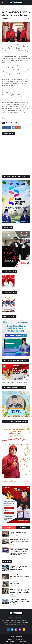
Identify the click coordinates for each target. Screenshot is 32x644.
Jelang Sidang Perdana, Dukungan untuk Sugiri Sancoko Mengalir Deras (20, 576)
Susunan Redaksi (20, 640)
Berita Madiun (10, 9)
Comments (23, 528)
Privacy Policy (22, 641)
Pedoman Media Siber (12, 641)
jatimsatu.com (19, 636)
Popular (9, 528)
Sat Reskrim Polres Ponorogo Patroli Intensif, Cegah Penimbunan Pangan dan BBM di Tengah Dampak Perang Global (19, 592)
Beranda (4, 9)
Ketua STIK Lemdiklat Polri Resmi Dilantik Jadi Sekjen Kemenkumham (19, 533)
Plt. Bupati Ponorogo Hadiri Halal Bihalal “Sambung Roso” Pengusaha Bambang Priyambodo (19, 568)
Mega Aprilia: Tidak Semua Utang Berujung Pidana (19, 583)
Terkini (16, 123)
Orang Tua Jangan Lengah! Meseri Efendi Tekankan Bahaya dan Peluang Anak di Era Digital (20, 601)
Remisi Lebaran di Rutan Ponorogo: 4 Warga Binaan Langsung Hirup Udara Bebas (20, 541)
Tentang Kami (11, 640)
